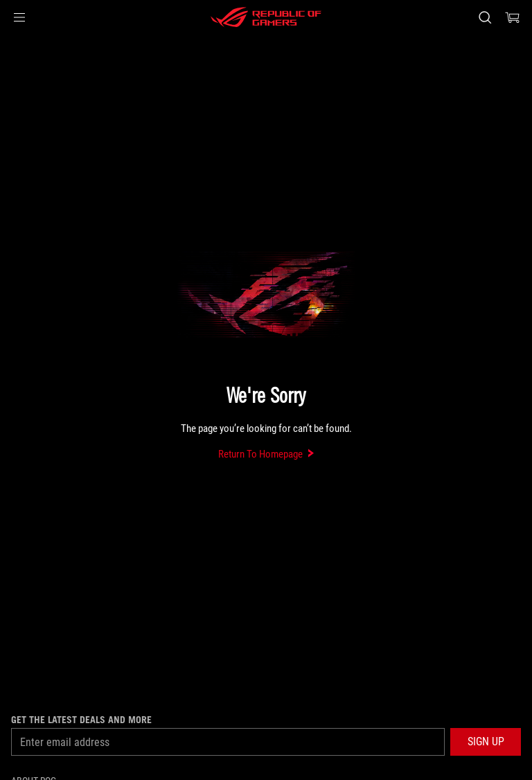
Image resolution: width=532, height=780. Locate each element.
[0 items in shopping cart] (513, 17)
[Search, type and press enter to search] (485, 17)
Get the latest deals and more (81, 720)
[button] (19, 17)
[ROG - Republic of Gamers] (266, 17)
